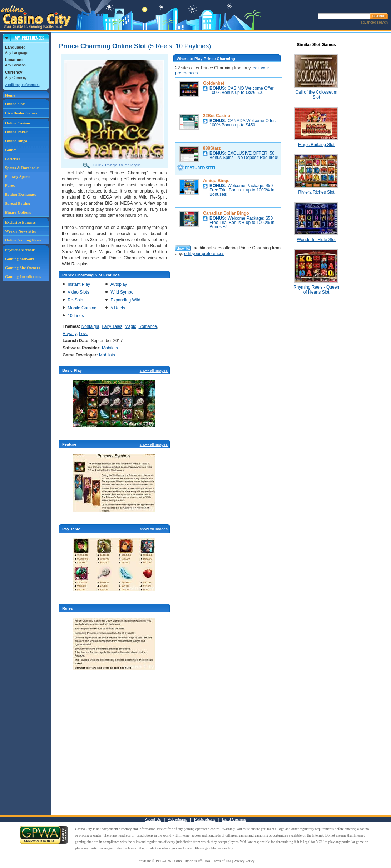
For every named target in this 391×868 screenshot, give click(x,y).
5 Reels (118, 308)
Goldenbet (214, 83)
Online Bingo (16, 141)
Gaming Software (20, 259)
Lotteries (13, 159)
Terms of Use (222, 861)
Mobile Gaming (82, 308)
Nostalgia (90, 326)
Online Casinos (18, 123)
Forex (10, 185)
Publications (205, 819)
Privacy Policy (244, 861)
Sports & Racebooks (22, 168)
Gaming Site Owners (23, 268)
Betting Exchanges (21, 194)
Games (11, 150)
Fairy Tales (112, 326)
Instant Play (79, 284)
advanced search (374, 22)
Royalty (70, 334)
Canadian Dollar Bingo (226, 213)
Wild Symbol (122, 292)
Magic (130, 326)
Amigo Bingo (216, 181)
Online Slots (15, 104)
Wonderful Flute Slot (316, 240)
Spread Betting (18, 203)
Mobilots (110, 348)
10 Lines (76, 316)
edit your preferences (204, 254)
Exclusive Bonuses (20, 222)
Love (84, 334)
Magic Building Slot (316, 145)
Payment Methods (20, 250)
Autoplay (119, 284)
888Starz (212, 148)
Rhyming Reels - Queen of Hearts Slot (316, 290)
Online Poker (16, 132)
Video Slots (78, 292)
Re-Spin (75, 300)
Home (10, 95)
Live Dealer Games (21, 113)
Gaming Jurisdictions (23, 276)
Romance (148, 326)
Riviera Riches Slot (316, 192)
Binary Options (18, 212)
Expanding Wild (125, 300)
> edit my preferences (22, 85)
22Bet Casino (217, 116)
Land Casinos (234, 819)
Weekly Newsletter (21, 231)
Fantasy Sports (18, 176)
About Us (153, 819)
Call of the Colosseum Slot (316, 95)
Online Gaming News (23, 240)
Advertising (178, 819)
